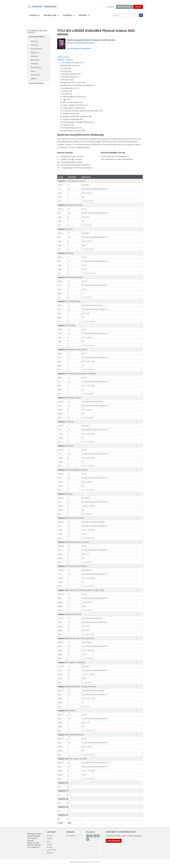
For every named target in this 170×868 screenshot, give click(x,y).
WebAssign (45, 6)
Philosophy (34, 64)
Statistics (34, 79)
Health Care (35, 56)
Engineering (35, 52)
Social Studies (35, 75)
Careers (50, 839)
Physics (33, 71)
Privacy (49, 844)
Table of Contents (65, 60)
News (49, 841)
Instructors (50, 15)
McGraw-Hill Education (85, 43)
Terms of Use (63, 57)
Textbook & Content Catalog (37, 32)
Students (67, 15)
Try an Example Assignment (79, 48)
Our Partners (71, 836)
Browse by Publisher (37, 83)
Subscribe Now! (114, 841)
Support (83, 15)
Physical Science (36, 67)
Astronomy (34, 41)
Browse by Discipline (37, 37)
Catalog (33, 15)
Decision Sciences (37, 49)
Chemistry (34, 45)
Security (50, 847)
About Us (50, 836)
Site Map (50, 853)
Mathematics (35, 60)
